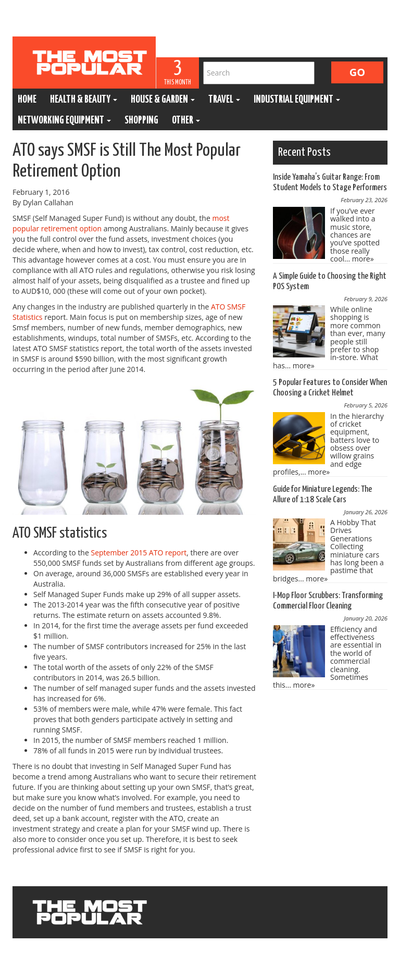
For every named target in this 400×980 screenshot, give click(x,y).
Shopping (141, 121)
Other (186, 121)
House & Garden (163, 100)
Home (27, 100)
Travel (224, 100)
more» (363, 259)
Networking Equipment (64, 121)
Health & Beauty (84, 100)
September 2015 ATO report (139, 553)
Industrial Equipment (297, 100)
